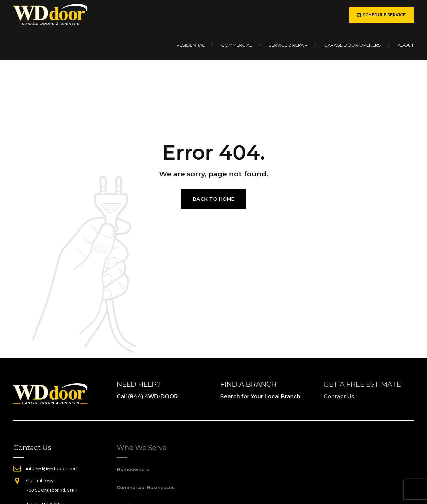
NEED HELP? (139, 384)
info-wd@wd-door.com (52, 468)
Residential (190, 45)
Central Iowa (40, 480)
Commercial (237, 45)
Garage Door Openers (353, 45)
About (406, 45)
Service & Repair (288, 45)
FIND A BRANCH (248, 384)
